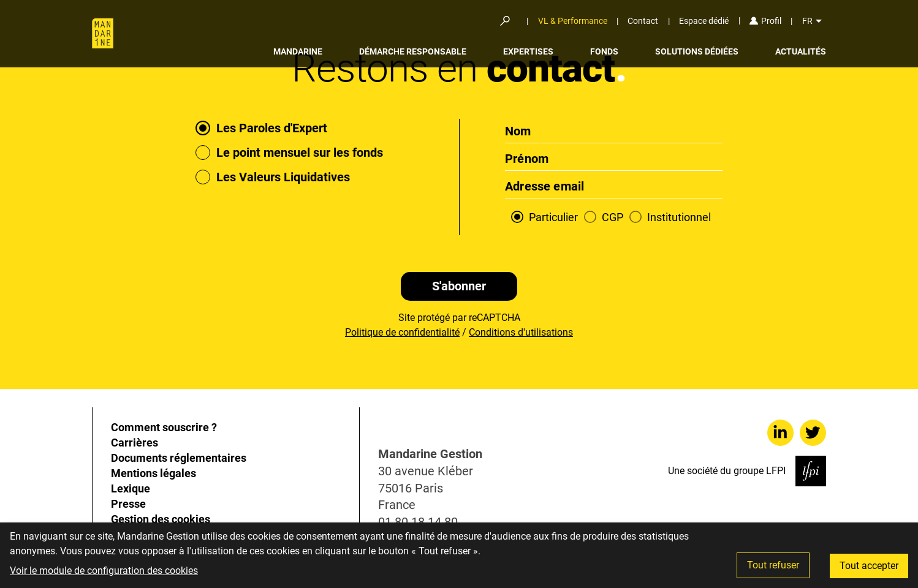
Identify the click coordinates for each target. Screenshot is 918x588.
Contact (643, 21)
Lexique (131, 488)
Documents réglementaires (179, 458)
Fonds (604, 51)
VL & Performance (573, 21)
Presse (128, 504)
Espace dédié (704, 21)
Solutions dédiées (697, 51)
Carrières (135, 443)
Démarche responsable (413, 51)
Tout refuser (773, 565)
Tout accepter (869, 566)
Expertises (528, 51)
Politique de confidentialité (402, 332)
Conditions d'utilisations (521, 332)
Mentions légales (154, 473)
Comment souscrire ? (164, 427)
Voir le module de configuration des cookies (104, 571)
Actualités (801, 51)
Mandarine (298, 51)
